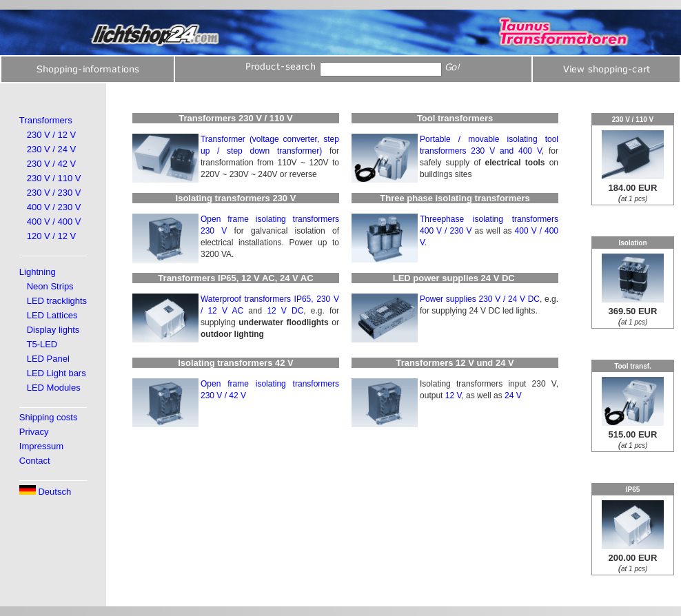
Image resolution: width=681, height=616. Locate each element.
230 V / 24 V (52, 149)
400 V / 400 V (54, 222)
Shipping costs (49, 417)
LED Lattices (52, 315)
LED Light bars (57, 373)
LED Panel (48, 359)
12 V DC (285, 311)
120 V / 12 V (52, 236)
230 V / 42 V (52, 164)
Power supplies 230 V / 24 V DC (480, 299)
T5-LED (42, 344)
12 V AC (225, 311)
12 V (454, 396)
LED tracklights (57, 301)
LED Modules (54, 388)
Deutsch (45, 492)
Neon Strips (50, 286)
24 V (513, 396)
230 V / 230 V (54, 193)
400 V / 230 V (54, 207)
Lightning (38, 272)
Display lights (53, 330)
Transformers (46, 120)
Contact (35, 461)
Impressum (41, 446)
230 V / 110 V (54, 178)
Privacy (34, 432)
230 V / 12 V (52, 135)
